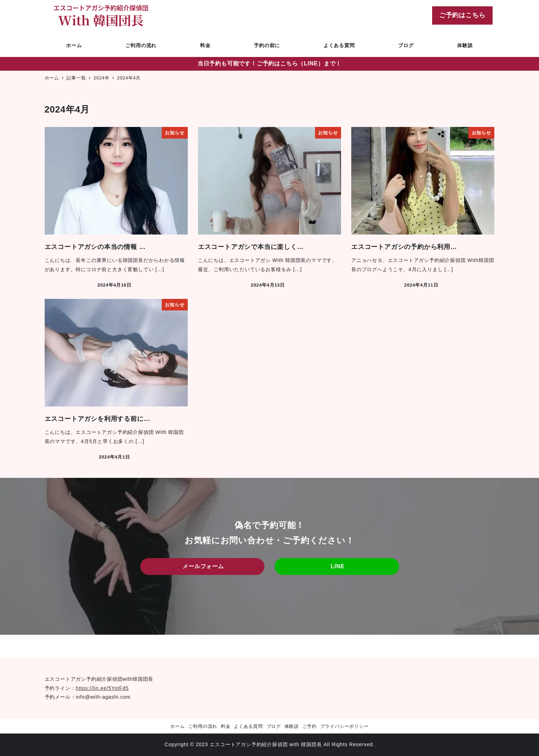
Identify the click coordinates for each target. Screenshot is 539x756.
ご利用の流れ (203, 726)
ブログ (274, 726)
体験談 (292, 726)
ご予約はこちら (462, 15)
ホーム (177, 726)
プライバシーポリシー (345, 726)
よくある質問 (248, 726)
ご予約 (310, 726)
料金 (226, 726)
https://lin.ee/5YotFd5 (102, 688)
